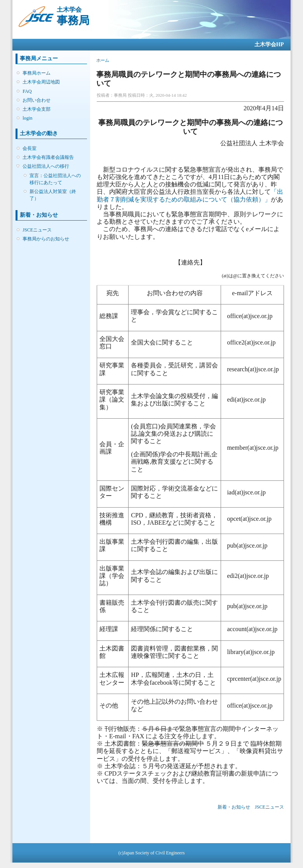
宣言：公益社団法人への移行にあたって (55, 179)
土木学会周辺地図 (41, 82)
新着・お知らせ (234, 807)
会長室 (30, 148)
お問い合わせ (37, 100)
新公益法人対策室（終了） (53, 195)
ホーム (103, 60)
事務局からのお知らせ (46, 239)
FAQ (27, 91)
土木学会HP (269, 44)
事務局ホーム (37, 73)
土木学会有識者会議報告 (48, 157)
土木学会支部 (37, 109)
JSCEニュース (37, 230)
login (27, 118)
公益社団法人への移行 (46, 166)
